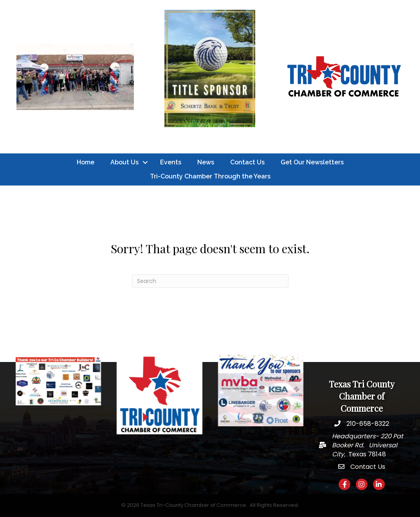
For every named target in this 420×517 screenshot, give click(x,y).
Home (86, 162)
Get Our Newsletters (312, 162)
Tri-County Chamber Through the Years (210, 176)
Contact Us (247, 162)
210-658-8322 (368, 424)
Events (171, 162)
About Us (124, 162)
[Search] (210, 281)
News (206, 162)
